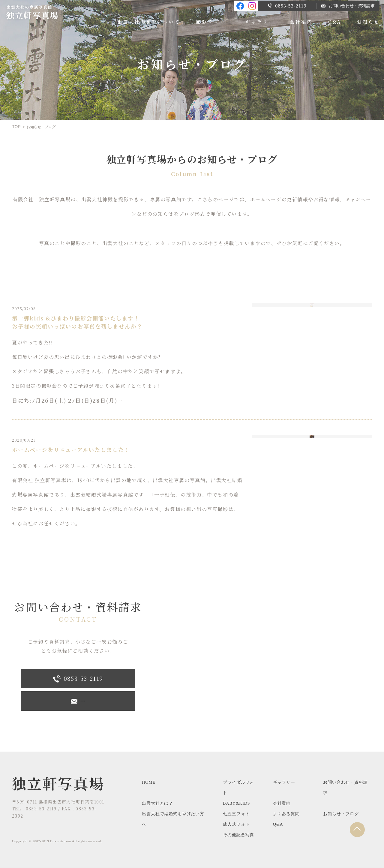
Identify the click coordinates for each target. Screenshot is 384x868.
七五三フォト (236, 814)
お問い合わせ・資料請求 (348, 5)
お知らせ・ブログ (341, 814)
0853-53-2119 (287, 5)
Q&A (335, 21)
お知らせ (368, 21)
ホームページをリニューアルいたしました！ (70, 450)
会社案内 (301, 21)
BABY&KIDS (236, 804)
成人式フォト (236, 825)
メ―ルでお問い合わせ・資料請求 (78, 701)
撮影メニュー (213, 21)
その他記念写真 (238, 835)
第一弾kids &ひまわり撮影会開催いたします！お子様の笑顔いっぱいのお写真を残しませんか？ (77, 322)
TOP (16, 127)
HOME (149, 783)
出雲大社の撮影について (149, 21)
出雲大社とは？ (157, 804)
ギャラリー (260, 21)
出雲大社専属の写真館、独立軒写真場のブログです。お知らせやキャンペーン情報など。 (37, 14)
